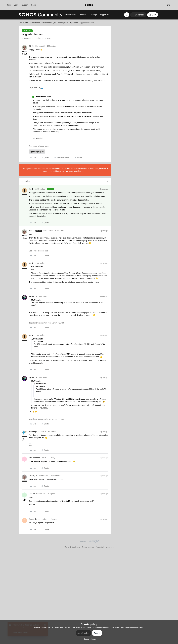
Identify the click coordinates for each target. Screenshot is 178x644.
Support (25, 5)
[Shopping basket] (168, 5)
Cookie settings (88, 547)
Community (23, 23)
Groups (94, 15)
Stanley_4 (33, 476)
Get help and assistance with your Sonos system (49, 23)
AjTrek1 (32, 296)
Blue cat (32, 494)
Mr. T (31, 189)
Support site (105, 15)
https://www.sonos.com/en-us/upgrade (49, 479)
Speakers (74, 23)
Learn (16, 5)
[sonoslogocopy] (89, 5)
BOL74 (32, 46)
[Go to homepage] (41, 15)
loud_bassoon (34, 458)
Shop (9, 5)
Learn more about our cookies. (132, 627)
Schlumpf (33, 432)
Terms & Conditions (72, 547)
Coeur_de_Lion (35, 519)
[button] (138, 15)
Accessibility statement (105, 547)
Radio (34, 5)
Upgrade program (37, 152)
